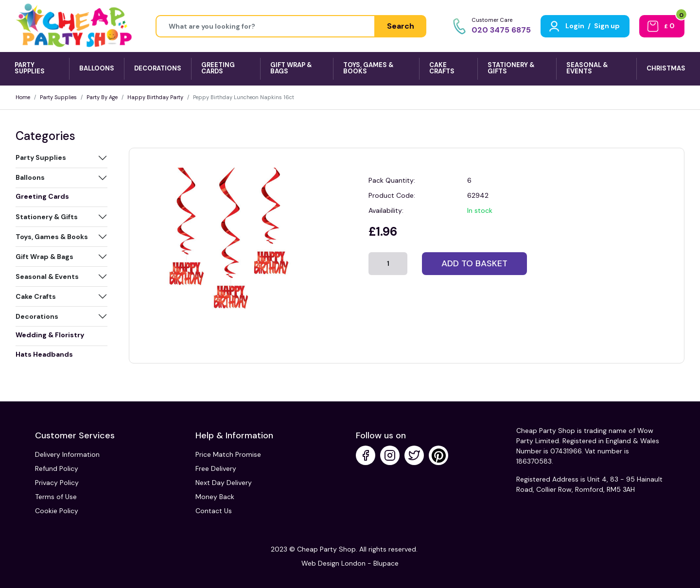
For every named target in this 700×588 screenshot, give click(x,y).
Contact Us (214, 511)
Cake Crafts (36, 296)
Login (575, 26)
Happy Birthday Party (155, 97)
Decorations (37, 316)
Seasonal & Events (47, 277)
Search (401, 26)
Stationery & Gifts (47, 217)
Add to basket (474, 263)
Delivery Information (67, 454)
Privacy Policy (57, 483)
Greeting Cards (42, 196)
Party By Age (102, 97)
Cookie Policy (57, 511)
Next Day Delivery (224, 483)
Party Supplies (58, 97)
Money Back (215, 497)
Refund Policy (57, 468)
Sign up (607, 26)
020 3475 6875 (501, 30)
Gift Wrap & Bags (44, 257)
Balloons (30, 177)
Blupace (386, 563)
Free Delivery (216, 468)
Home (23, 97)
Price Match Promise (228, 454)
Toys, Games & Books (52, 237)
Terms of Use (56, 497)
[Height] (265, 26)
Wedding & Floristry (50, 335)
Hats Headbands (44, 354)
